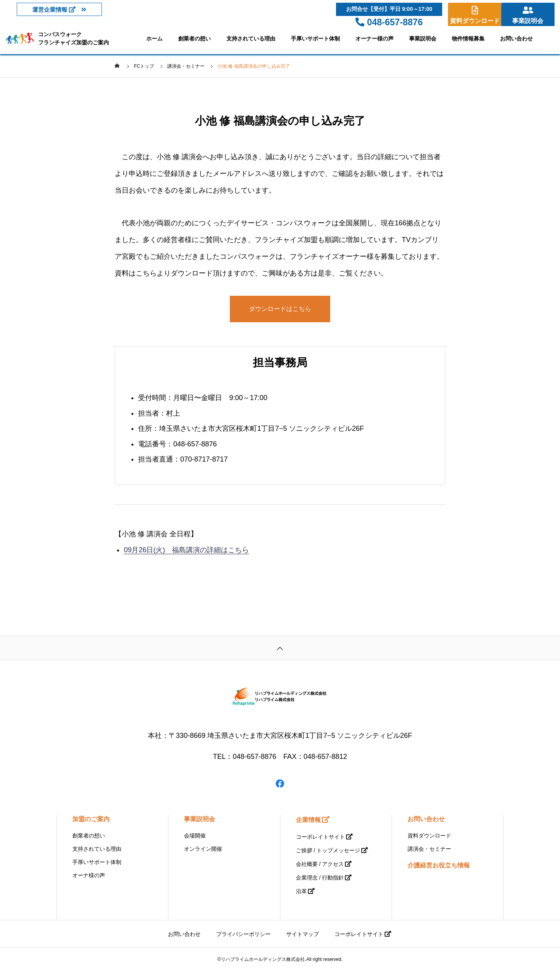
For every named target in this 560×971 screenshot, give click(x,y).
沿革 (301, 891)
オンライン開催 (203, 849)
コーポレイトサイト (320, 837)
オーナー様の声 (374, 39)
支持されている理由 (251, 39)
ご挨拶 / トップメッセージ (328, 850)
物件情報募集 (468, 39)
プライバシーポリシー (243, 934)
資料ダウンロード (429, 836)
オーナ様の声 (89, 875)
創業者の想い (194, 39)
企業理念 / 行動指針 (320, 878)
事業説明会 (423, 39)
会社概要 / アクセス (320, 864)
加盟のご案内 (91, 819)
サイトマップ (303, 934)
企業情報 (308, 820)
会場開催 (195, 836)
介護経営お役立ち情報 (439, 865)
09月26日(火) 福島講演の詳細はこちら (186, 550)
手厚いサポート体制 (315, 39)
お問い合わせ (516, 39)
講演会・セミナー (429, 849)
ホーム (154, 39)
